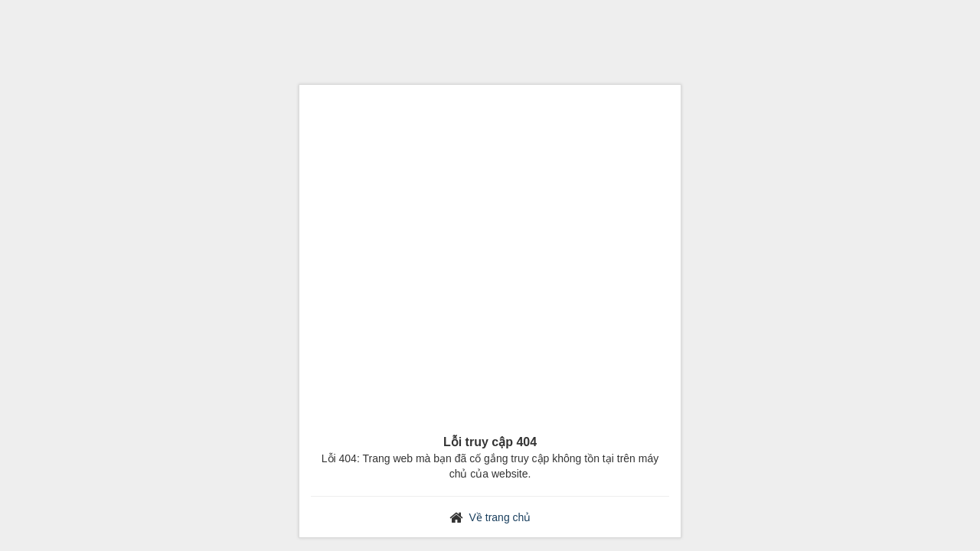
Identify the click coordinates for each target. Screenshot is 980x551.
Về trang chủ (500, 517)
